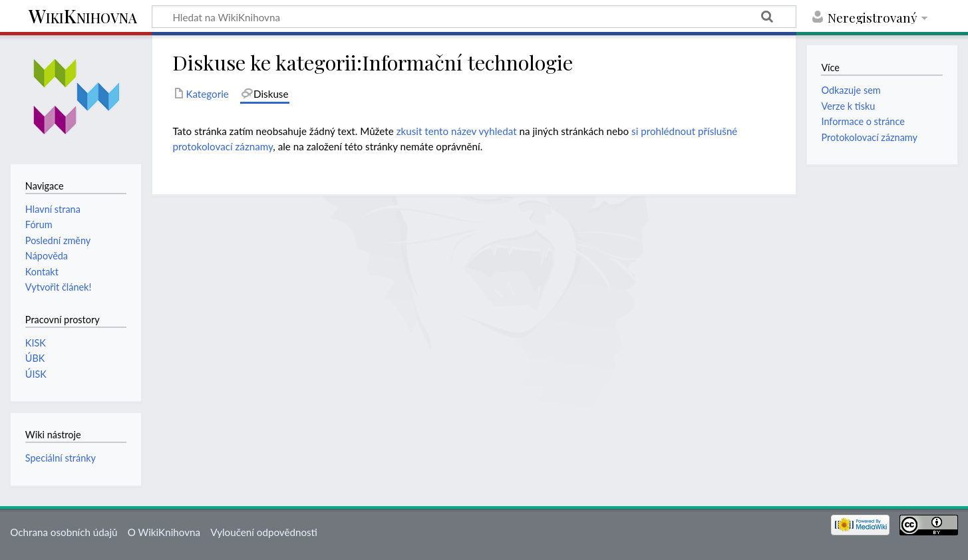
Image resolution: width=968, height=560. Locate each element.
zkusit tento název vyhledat (457, 131)
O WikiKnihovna (164, 532)
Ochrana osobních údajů (64, 532)
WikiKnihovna (83, 17)
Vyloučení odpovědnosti (264, 532)
